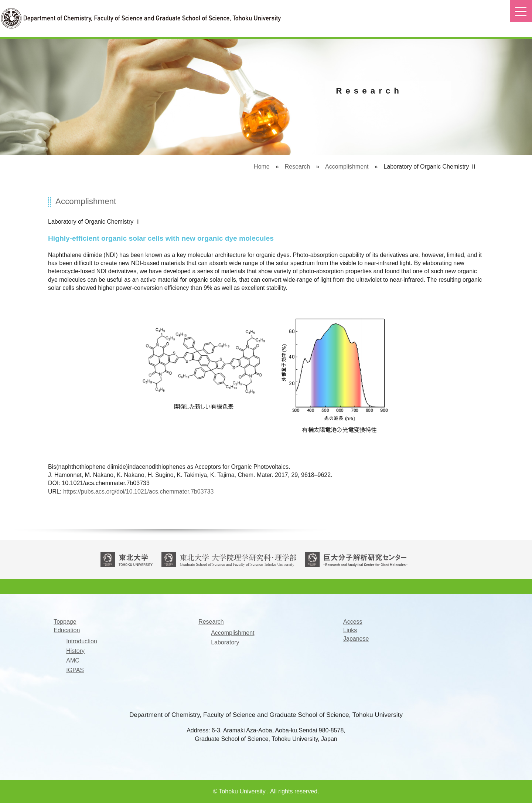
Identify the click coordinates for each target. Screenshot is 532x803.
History (75, 651)
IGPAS (75, 670)
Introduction (82, 641)
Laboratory (225, 643)
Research (297, 167)
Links (350, 631)
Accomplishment (347, 167)
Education (67, 631)
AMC (73, 661)
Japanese (356, 639)
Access (353, 622)
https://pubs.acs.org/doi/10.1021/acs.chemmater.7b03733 (138, 492)
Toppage (65, 622)
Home (262, 167)
